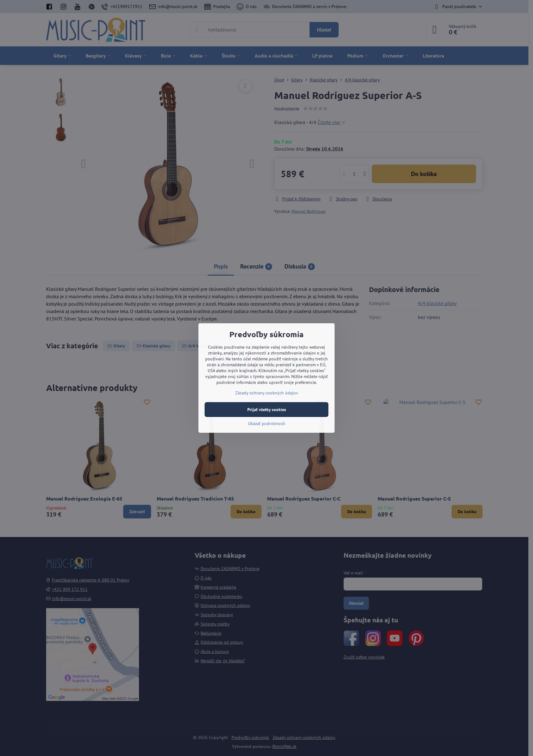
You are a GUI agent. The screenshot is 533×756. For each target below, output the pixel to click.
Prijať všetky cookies (267, 410)
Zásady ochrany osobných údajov (267, 393)
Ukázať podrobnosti (267, 423)
